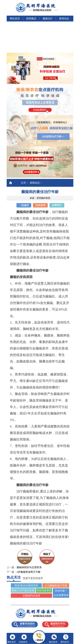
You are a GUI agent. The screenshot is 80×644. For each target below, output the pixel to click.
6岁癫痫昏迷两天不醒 (29, 572)
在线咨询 (23, 642)
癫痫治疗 (48, 19)
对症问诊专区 (44, 590)
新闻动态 (64, 19)
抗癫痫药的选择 (31, 596)
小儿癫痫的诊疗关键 (56, 585)
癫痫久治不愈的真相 (23, 590)
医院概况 (31, 19)
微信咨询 (53, 642)
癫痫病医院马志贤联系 (29, 567)
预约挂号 (65, 642)
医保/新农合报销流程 (26, 585)
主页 (23, 183)
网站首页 (15, 19)
